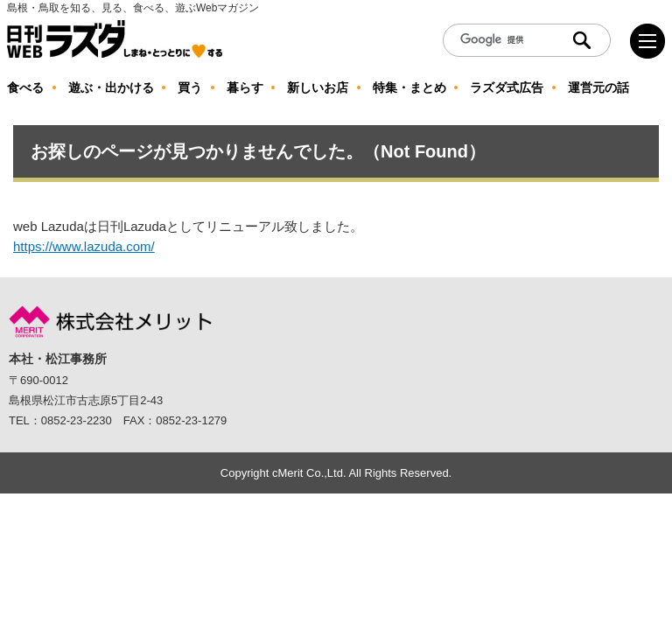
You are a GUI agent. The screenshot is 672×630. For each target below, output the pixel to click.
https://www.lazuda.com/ (84, 246)
